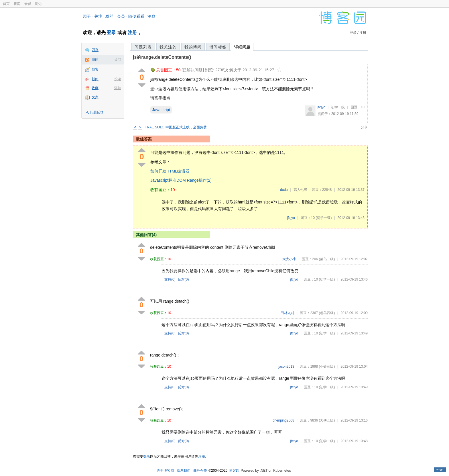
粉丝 (109, 16)
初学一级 (338, 107)
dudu (284, 190)
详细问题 (242, 47)
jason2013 (286, 367)
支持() (170, 279)
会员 (28, 4)
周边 (38, 4)
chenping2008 (283, 420)
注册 (132, 33)
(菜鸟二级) (327, 259)
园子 (87, 16)
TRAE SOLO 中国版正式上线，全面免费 (176, 127)
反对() (183, 279)
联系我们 (184, 471)
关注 (98, 16)
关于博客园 (165, 471)
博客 (95, 69)
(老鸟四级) (327, 313)
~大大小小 (288, 259)
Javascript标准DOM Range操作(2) (181, 180)
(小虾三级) (327, 367)
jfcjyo (321, 107)
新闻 (17, 4)
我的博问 (193, 47)
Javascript (161, 110)
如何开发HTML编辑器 (170, 171)
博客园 (234, 471)
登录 (111, 33)
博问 (95, 60)
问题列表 (143, 47)
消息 (151, 16)
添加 (118, 88)
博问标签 (218, 47)
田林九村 (287, 313)
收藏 (95, 88)
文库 (95, 97)
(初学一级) (324, 218)
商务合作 (200, 471)
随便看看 (136, 16)
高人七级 (300, 190)
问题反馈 (97, 112)
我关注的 (168, 47)
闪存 (95, 50)
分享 (364, 127)
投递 (118, 79)
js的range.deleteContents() (162, 57)
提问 (118, 60)
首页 (6, 4)
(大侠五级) (327, 420)
